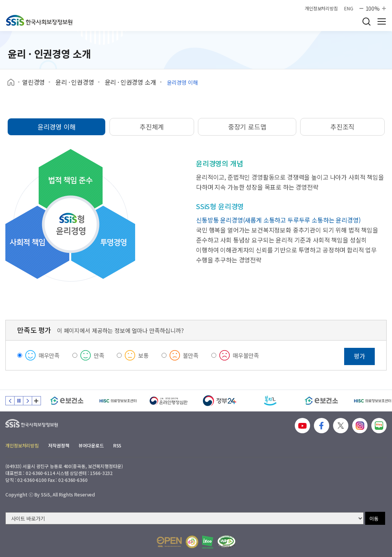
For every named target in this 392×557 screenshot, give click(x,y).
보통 (144, 355)
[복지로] (270, 401)
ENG (349, 8)
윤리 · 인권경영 (75, 82)
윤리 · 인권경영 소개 (131, 82)
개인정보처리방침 (321, 8)
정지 (19, 401)
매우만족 (49, 355)
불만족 (191, 355)
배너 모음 (36, 401)
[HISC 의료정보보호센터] (118, 401)
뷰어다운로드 (91, 445)
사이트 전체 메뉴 (382, 21)
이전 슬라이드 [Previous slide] (10, 401)
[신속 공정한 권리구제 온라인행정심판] (169, 401)
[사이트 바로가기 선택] (185, 518)
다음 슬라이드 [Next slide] (28, 401)
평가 (359, 356)
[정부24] (220, 401)
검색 (366, 21)
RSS (118, 445)
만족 (99, 355)
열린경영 (33, 82)
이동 (374, 519)
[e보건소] (67, 401)
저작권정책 (59, 445)
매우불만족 (246, 355)
